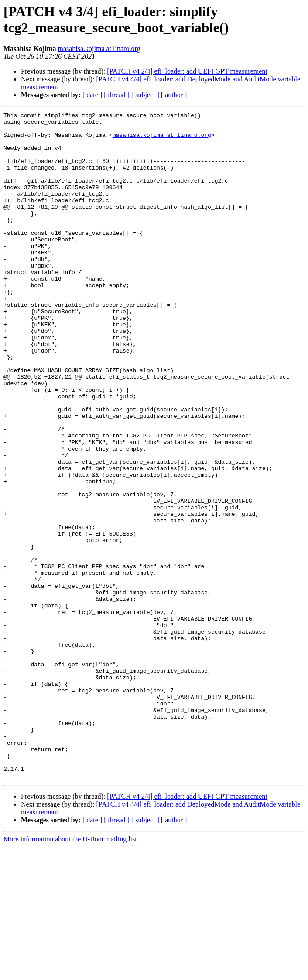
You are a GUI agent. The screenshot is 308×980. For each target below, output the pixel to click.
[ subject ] (145, 95)
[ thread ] (117, 95)
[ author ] (174, 95)
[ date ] (92, 95)
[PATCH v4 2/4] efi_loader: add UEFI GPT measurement (187, 71)
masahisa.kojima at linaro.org (99, 49)
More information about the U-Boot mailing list (70, 972)
